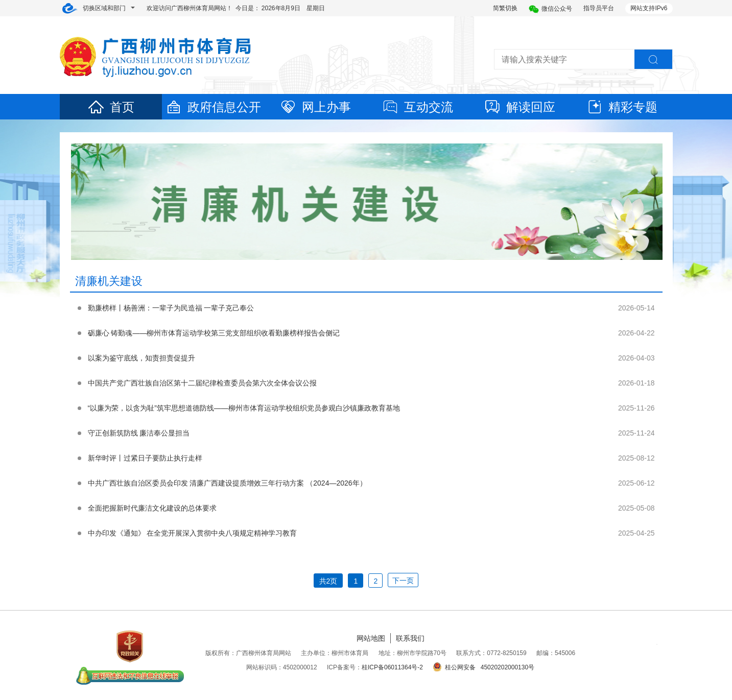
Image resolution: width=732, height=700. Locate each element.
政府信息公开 (213, 107)
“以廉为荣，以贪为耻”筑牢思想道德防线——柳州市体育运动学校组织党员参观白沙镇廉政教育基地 (244, 408)
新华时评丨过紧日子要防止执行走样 (145, 458)
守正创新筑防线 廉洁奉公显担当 (139, 433)
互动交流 (417, 107)
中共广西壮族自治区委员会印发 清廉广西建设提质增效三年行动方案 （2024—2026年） (227, 483)
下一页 (403, 581)
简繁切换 (505, 8)
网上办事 (315, 107)
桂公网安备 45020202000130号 (483, 667)
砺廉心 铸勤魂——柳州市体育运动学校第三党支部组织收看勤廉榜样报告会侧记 (214, 333)
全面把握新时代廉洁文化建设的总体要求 (152, 508)
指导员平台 (599, 8)
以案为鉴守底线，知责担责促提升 (141, 358)
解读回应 (520, 107)
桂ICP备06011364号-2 (392, 667)
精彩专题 (622, 107)
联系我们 (410, 638)
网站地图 (371, 638)
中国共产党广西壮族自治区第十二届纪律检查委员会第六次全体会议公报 (202, 383)
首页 (111, 107)
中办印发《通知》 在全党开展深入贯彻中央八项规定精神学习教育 (193, 533)
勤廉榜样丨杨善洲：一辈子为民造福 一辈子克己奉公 (171, 308)
